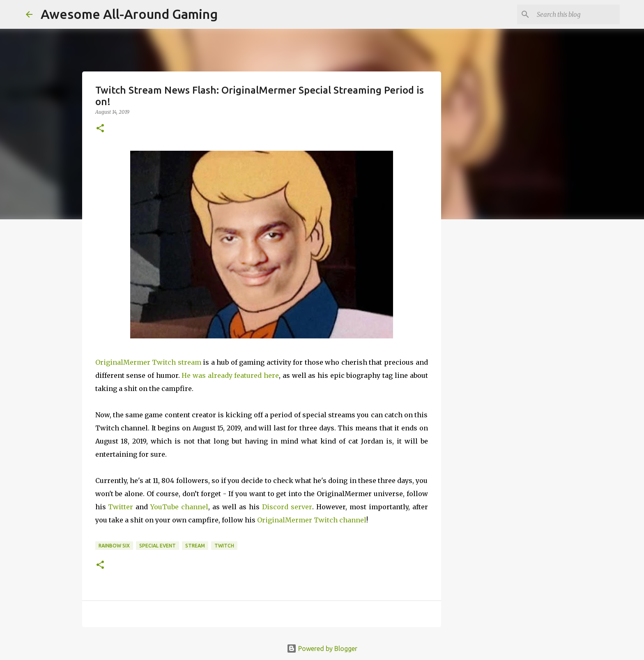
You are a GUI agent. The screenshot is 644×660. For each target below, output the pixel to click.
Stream (195, 546)
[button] (100, 129)
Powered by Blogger (322, 649)
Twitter (121, 507)
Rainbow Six (114, 546)
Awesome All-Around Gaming (129, 14)
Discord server (287, 507)
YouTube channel (179, 507)
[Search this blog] (577, 14)
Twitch (224, 546)
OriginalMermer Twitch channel (312, 520)
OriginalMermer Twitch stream (148, 362)
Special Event (158, 546)
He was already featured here (230, 375)
